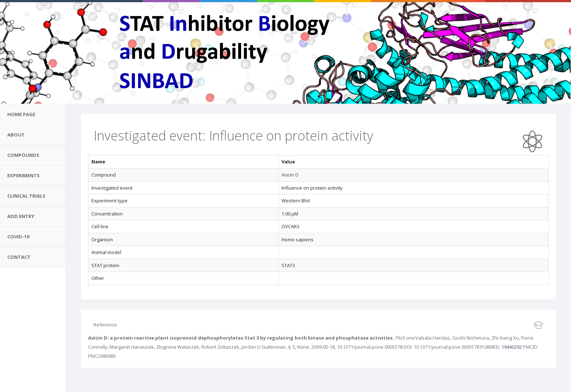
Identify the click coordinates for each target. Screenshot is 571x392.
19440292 (512, 347)
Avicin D (290, 175)
